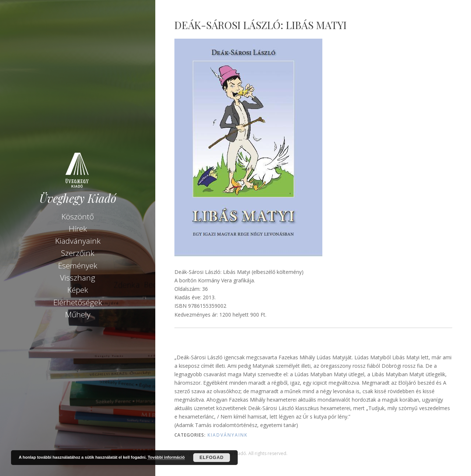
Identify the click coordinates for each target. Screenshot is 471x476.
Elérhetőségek (78, 302)
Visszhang (78, 278)
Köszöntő (78, 216)
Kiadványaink (78, 241)
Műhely (78, 314)
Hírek (78, 229)
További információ (166, 457)
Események (78, 265)
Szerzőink (78, 253)
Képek (78, 290)
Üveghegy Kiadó (78, 198)
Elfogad (212, 458)
